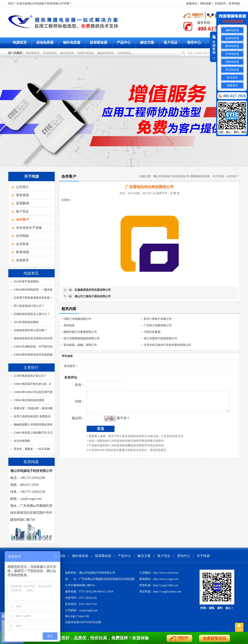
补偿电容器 (232, 54)
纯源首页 (20, 42)
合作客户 (232, 176)
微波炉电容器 (106, 53)
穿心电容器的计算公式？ (29, 306)
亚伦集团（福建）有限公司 (80, 345)
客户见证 (171, 42)
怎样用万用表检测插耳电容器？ (33, 298)
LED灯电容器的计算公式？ (30, 376)
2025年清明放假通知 (26, 322)
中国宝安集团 (152, 332)
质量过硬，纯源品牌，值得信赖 (33, 408)
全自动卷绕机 (22, 441)
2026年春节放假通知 (26, 281)
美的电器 (69, 325)
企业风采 (22, 244)
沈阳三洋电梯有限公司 (77, 319)
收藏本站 (192, 3)
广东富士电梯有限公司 (158, 325)
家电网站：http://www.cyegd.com (159, 579)
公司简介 (22, 187)
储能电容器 (232, 30)
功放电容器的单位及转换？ (30, 330)
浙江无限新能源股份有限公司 (82, 338)
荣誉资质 (22, 195)
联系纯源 (234, 3)
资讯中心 (194, 42)
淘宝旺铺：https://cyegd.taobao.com (160, 592)
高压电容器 (232, 70)
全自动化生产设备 (29, 228)
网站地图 (206, 3)
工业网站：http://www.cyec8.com (159, 573)
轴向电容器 (72, 42)
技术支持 (232, 78)
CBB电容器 (125, 53)
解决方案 (147, 42)
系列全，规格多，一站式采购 (32, 449)
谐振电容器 (232, 62)
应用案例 (22, 203)
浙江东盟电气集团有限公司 (160, 338)
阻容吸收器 (99, 42)
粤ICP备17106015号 (77, 616)
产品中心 (124, 42)
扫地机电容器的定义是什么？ (32, 314)
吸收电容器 (232, 46)
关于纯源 (218, 176)
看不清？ (114, 422)
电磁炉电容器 (86, 53)
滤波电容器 (232, 38)
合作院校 (22, 236)
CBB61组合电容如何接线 (29, 400)
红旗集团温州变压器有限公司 (93, 290)
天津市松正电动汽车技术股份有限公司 (167, 345)
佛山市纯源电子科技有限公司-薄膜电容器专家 (181, 176)
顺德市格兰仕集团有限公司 (80, 332)
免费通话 (232, 85)
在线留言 (220, 3)
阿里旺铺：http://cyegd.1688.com (159, 585)
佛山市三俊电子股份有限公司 (93, 296)
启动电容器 (45, 42)
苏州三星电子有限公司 (158, 319)
